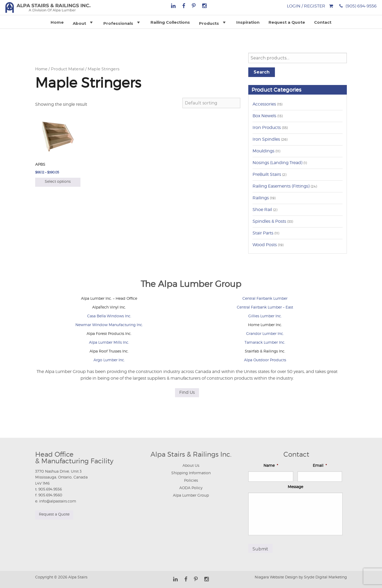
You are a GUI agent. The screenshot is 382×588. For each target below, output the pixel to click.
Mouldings (263, 151)
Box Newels (264, 116)
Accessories (264, 104)
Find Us (187, 392)
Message (295, 487)
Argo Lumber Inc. (109, 360)
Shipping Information (191, 473)
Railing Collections (170, 22)
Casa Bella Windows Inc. (109, 316)
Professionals (122, 22)
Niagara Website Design (276, 575)
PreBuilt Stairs (267, 174)
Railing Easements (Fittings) (281, 186)
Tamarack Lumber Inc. (265, 342)
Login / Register (306, 6)
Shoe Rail (262, 210)
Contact (323, 22)
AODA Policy (191, 488)
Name (271, 465)
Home (57, 22)
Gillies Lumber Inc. (265, 316)
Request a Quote (287, 22)
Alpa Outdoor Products (265, 360)
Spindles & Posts (269, 221)
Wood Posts (265, 245)
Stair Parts (263, 233)
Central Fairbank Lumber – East (265, 307)
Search (262, 72)
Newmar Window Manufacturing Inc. (109, 325)
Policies (191, 480)
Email (320, 465)
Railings (261, 198)
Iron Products (267, 127)
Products (213, 22)
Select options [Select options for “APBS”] (58, 181)
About (84, 22)
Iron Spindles (266, 139)
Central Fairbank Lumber (265, 298)
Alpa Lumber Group (191, 495)
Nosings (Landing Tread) (277, 163)
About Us (191, 465)
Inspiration (248, 22)
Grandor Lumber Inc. (265, 333)
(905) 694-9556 (361, 6)
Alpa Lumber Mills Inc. (109, 342)
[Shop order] (211, 103)
